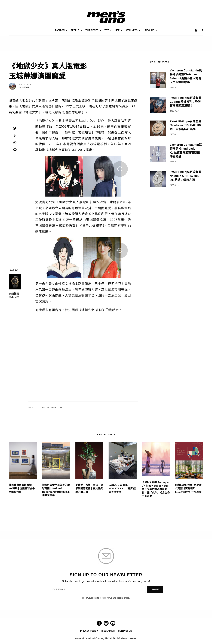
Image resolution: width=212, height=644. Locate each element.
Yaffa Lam (27, 85)
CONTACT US (125, 631)
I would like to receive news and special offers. (108, 598)
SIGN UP (155, 589)
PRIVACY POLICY (89, 631)
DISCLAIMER (108, 631)
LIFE (62, 408)
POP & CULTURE (50, 408)
